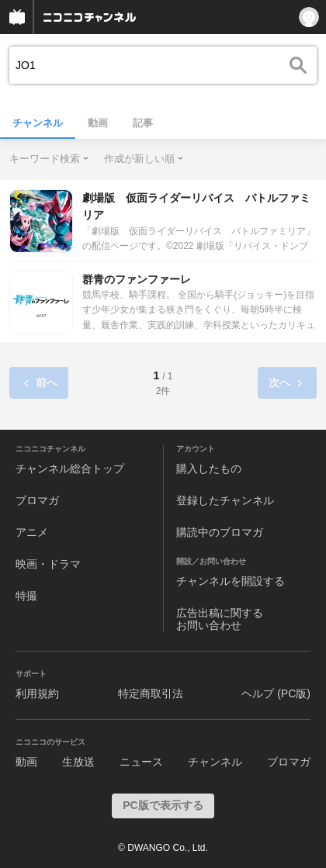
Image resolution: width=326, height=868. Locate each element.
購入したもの (209, 469)
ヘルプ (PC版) (276, 693)
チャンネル (38, 123)
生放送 (78, 762)
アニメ (32, 532)
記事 (143, 123)
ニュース (141, 762)
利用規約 (37, 693)
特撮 (26, 596)
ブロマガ (37, 500)
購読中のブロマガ (220, 532)
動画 (98, 123)
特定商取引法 (151, 693)
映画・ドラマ (48, 564)
